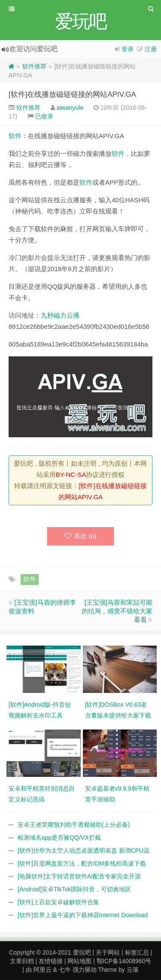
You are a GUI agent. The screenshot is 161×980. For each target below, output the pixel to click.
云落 (133, 970)
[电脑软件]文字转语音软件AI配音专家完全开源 (79, 876)
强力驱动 (85, 970)
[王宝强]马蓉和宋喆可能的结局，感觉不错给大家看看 (117, 611)
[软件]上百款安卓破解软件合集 (58, 902)
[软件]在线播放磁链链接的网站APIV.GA (72, 94)
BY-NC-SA (71, 475)
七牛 (65, 970)
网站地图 (79, 961)
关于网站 (108, 952)
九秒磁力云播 (60, 315)
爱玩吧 (82, 952)
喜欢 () (80, 536)
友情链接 (51, 961)
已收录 (44, 116)
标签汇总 (137, 952)
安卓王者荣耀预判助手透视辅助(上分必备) (74, 825)
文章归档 (22, 961)
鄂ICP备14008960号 (124, 961)
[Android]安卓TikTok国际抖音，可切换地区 (74, 889)
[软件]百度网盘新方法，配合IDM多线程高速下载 (82, 863)
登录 (128, 49)
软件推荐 (34, 66)
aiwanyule (70, 108)
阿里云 (43, 970)
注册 (151, 49)
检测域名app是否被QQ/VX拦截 (59, 838)
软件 (15, 136)
